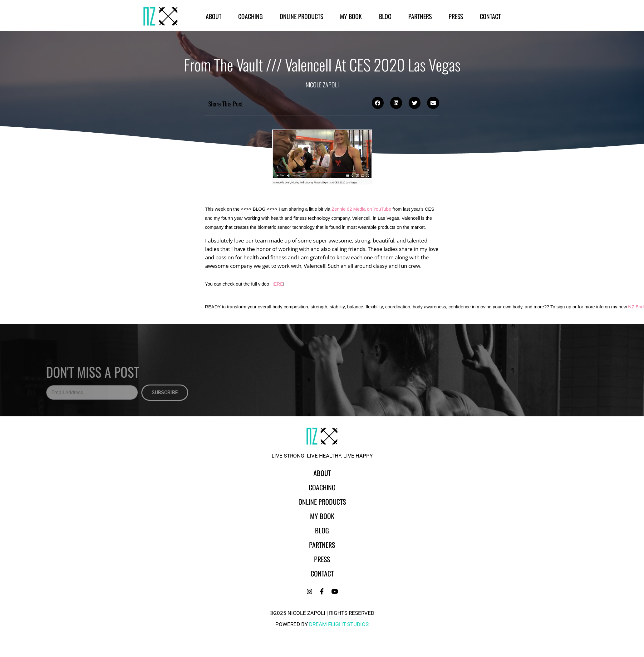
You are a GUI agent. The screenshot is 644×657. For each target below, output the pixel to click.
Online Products (301, 16)
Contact (490, 16)
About (214, 16)
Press (456, 16)
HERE (277, 284)
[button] (378, 103)
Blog (385, 16)
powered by (322, 624)
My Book (351, 16)
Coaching (251, 16)
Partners (420, 16)
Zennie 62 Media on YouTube (361, 209)
